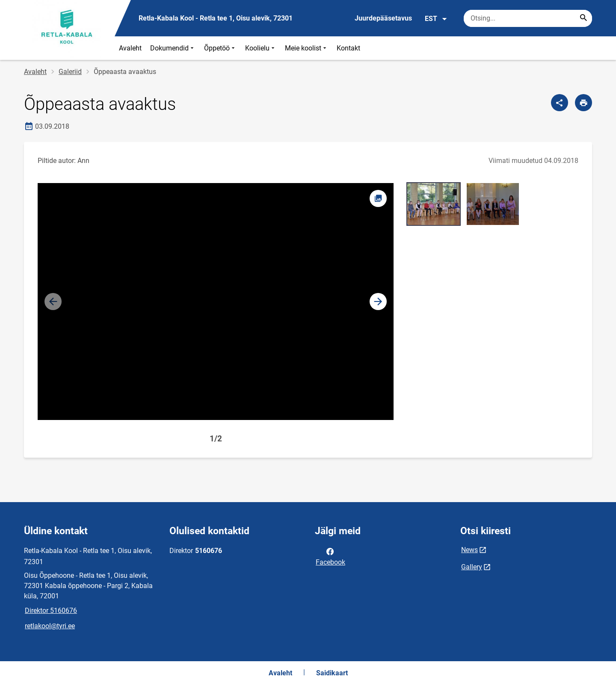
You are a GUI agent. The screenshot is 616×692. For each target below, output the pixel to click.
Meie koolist (307, 48)
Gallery (472, 567)
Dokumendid (173, 48)
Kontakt (348, 48)
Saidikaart (332, 673)
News (469, 550)
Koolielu (261, 48)
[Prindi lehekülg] (583, 103)
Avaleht (130, 48)
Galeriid (70, 72)
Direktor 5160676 (51, 611)
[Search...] (583, 18)
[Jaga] (560, 103)
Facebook (330, 556)
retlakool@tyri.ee (50, 626)
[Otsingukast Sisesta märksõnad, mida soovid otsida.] (528, 18)
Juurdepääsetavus (383, 18)
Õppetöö (220, 48)
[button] (378, 302)
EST (436, 19)
